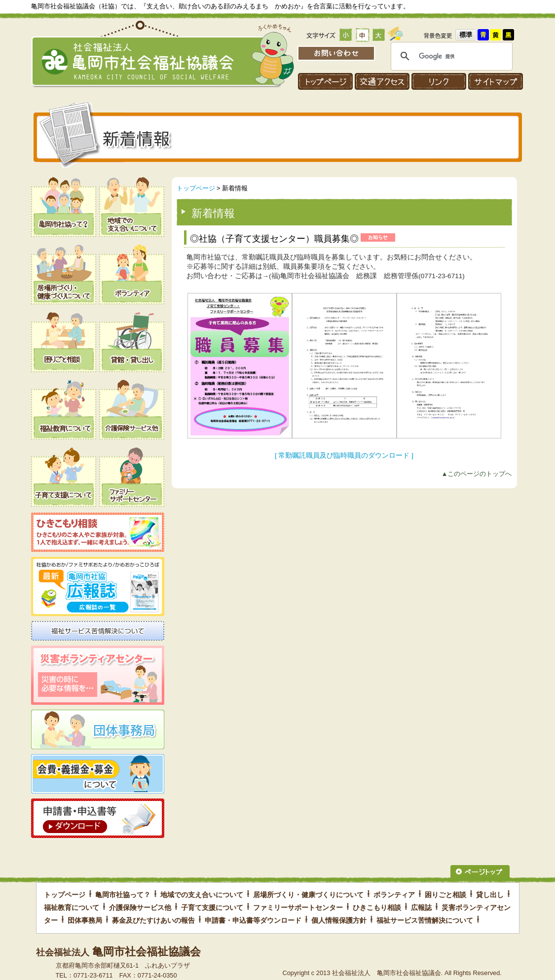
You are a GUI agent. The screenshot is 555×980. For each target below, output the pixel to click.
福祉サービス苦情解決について (425, 920)
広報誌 (421, 907)
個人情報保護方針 (339, 920)
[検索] (450, 56)
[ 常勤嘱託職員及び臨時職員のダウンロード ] (344, 455)
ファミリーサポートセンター (298, 907)
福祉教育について (72, 907)
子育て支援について (212, 907)
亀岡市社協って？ (123, 895)
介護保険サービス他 (140, 907)
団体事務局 (85, 920)
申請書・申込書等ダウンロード (253, 920)
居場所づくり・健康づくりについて (308, 895)
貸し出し (490, 895)
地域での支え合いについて (202, 895)
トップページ (196, 188)
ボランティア (394, 895)
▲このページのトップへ (477, 474)
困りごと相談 (445, 895)
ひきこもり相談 (377, 907)
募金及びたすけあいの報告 (153, 920)
